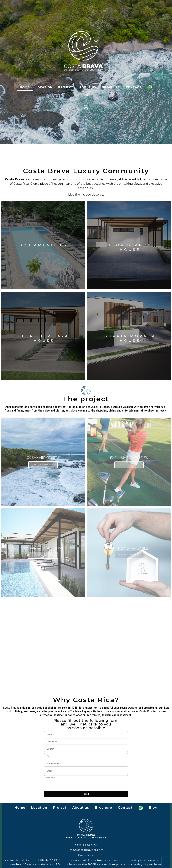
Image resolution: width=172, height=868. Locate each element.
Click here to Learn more (43, 555)
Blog (86, 95)
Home (25, 87)
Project (66, 87)
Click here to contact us (129, 555)
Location (44, 87)
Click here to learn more (43, 465)
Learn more (43, 245)
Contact (134, 87)
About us (88, 87)
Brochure (111, 87)
